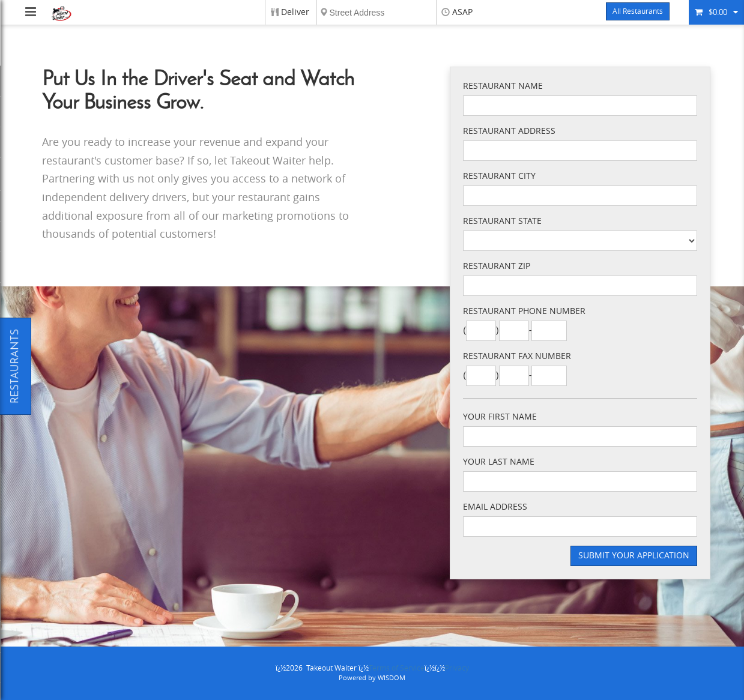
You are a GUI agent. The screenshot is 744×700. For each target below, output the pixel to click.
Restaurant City (499, 176)
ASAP (462, 12)
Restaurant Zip (497, 266)
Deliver (295, 12)
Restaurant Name (503, 86)
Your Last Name (499, 462)
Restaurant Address (509, 131)
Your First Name (500, 417)
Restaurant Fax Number (517, 356)
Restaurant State (502, 221)
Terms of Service (397, 668)
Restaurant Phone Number (524, 311)
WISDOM (392, 678)
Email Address (495, 507)
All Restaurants (638, 11)
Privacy (457, 668)
